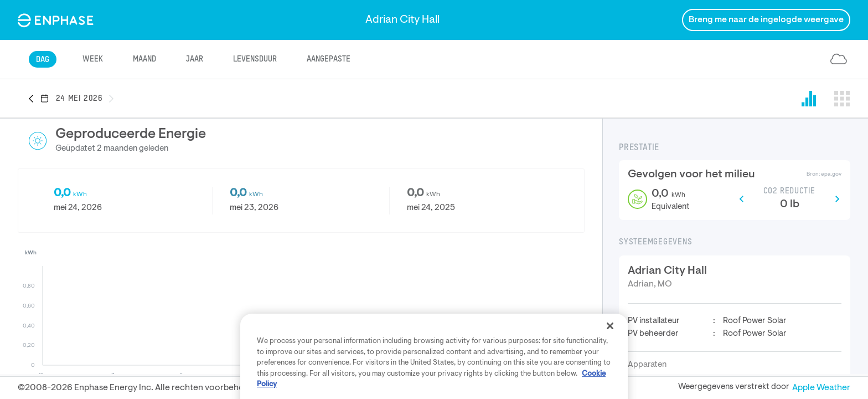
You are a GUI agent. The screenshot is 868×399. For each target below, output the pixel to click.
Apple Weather (821, 388)
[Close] (610, 370)
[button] (34, 99)
